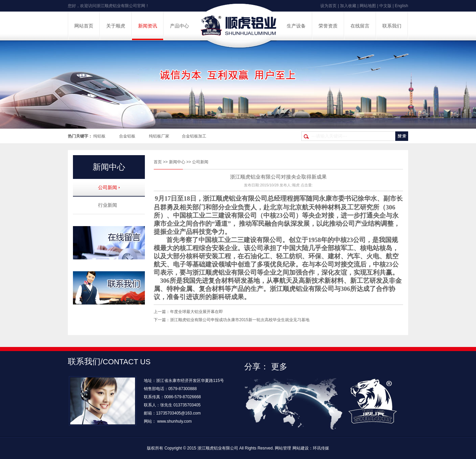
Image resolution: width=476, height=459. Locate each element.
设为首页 (328, 6)
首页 (158, 162)
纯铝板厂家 (159, 136)
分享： (256, 366)
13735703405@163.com (178, 413)
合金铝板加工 (194, 136)
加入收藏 (348, 6)
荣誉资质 (328, 26)
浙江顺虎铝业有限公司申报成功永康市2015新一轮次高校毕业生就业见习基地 (240, 320)
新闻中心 (177, 162)
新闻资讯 (148, 26)
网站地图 (368, 6)
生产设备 (296, 26)
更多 (279, 366)
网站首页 (84, 26)
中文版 (385, 6)
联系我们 (392, 26)
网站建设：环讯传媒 (311, 448)
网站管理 (283, 448)
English (402, 6)
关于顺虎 (116, 26)
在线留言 (360, 26)
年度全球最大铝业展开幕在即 (196, 312)
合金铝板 (127, 136)
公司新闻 (200, 162)
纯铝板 (99, 136)
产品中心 (179, 26)
